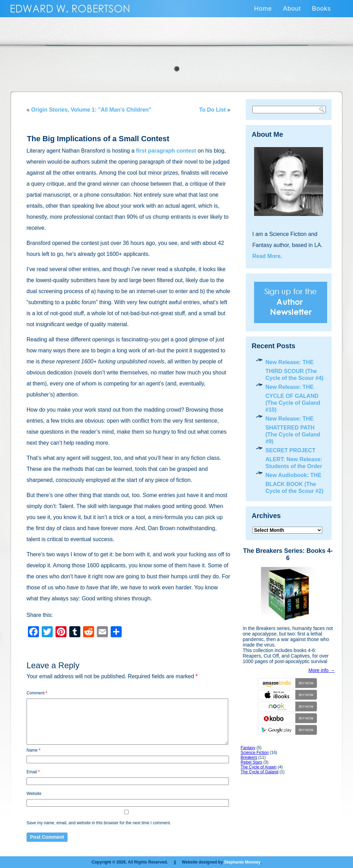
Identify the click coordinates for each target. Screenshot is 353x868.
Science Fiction (255, 753)
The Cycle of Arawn (259, 767)
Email (33, 772)
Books (321, 9)
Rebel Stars (251, 762)
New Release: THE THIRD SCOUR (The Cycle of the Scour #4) (294, 370)
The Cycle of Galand (259, 772)
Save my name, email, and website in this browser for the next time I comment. (99, 823)
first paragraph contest (166, 151)
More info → (322, 670)
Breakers (249, 757)
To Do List (213, 110)
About (292, 9)
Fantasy (248, 748)
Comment (37, 693)
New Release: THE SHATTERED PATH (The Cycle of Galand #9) (293, 430)
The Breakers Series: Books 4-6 (288, 554)
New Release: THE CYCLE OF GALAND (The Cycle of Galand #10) (293, 398)
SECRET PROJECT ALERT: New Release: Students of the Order (294, 458)
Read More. (267, 256)
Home (263, 9)
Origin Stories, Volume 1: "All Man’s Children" (91, 110)
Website (34, 794)
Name (33, 750)
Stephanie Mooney (242, 862)
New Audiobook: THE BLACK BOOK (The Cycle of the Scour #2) (294, 483)
